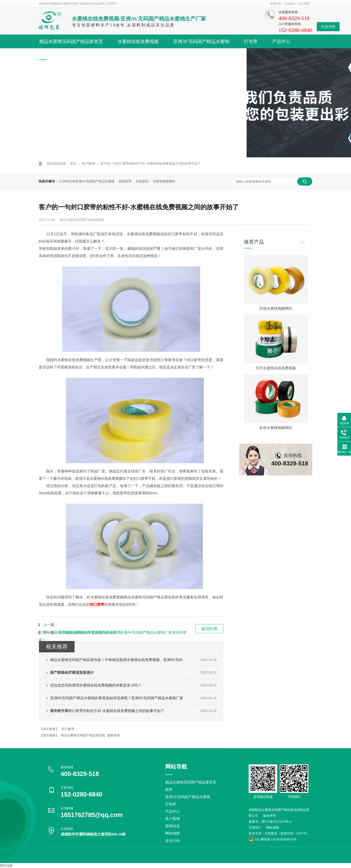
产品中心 (281, 41)
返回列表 (209, 629)
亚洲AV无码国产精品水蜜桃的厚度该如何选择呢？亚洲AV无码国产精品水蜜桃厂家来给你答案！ (117, 700)
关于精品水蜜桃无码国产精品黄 (137, 55)
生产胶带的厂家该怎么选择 (72, 673)
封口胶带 (68, 729)
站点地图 (304, 4)
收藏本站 (276, 4)
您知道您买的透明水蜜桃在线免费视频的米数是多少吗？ (96, 685)
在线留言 (290, 4)
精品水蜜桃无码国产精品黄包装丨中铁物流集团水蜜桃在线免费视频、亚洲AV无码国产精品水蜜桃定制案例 (116, 662)
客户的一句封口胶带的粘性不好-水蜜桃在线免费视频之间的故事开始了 (151, 163)
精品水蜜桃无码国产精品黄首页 (71, 41)
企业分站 (328, 27)
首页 (74, 163)
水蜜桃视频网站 (164, 181)
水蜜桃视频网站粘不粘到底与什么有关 (90, 632)
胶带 (169, 790)
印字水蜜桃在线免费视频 (276, 368)
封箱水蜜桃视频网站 (276, 308)
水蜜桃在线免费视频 (138, 41)
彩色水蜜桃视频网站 (276, 428)
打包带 (251, 41)
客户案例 (48, 55)
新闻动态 (81, 55)
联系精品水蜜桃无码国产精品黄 (215, 55)
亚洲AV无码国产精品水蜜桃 (201, 41)
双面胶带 (125, 181)
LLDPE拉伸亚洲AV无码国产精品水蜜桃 (87, 181)
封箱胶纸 (142, 181)
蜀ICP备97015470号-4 (276, 822)
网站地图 (173, 833)
